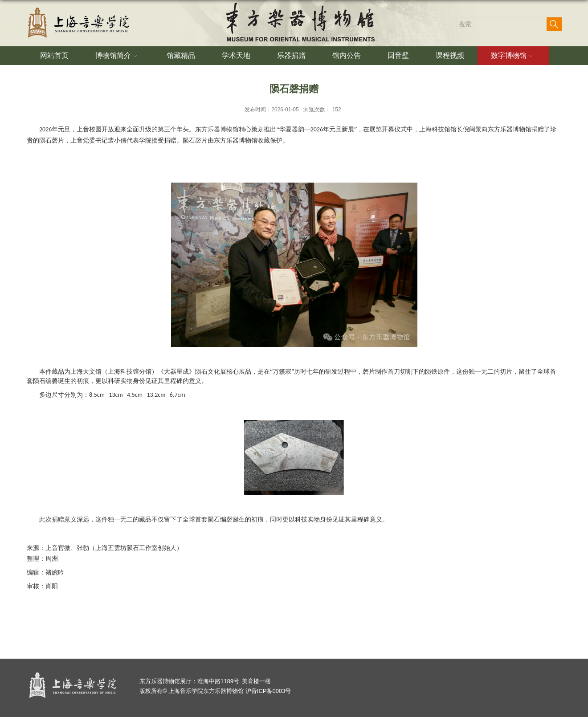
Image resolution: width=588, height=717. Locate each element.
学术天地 (236, 55)
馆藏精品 (181, 55)
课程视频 (450, 55)
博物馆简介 (118, 56)
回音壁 (398, 55)
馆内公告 (347, 55)
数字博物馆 (513, 56)
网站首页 (54, 55)
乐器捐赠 (291, 55)
